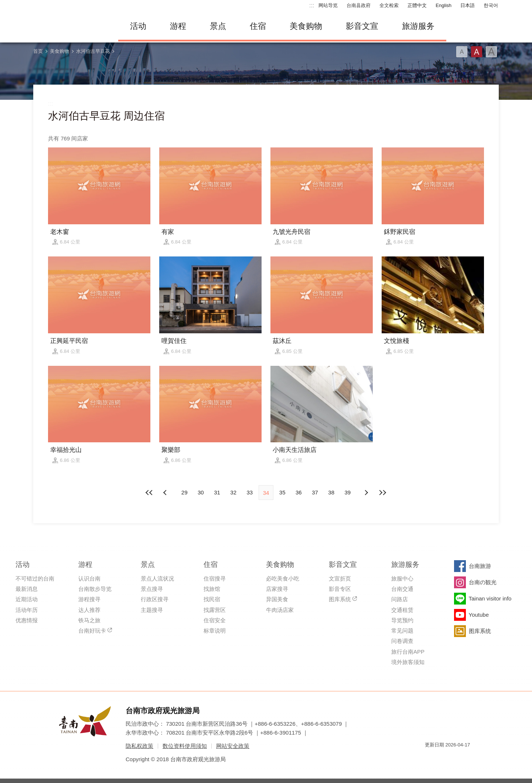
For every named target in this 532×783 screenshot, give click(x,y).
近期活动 (27, 599)
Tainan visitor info (490, 598)
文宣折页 (340, 578)
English (444, 5)
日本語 (468, 5)
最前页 (150, 493)
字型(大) (491, 52)
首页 (38, 51)
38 (331, 492)
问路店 (400, 599)
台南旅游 (480, 566)
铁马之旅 (89, 620)
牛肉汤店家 (280, 610)
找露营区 (215, 610)
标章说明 (215, 631)
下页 (166, 493)
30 (201, 492)
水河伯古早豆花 (93, 51)
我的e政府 (430, 758)
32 (233, 492)
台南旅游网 (70, 26)
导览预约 (402, 620)
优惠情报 (27, 620)
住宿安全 (215, 620)
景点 (218, 26)
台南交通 (402, 589)
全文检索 (389, 5)
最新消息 (27, 589)
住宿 (258, 26)
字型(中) (477, 52)
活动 (138, 26)
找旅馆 (212, 589)
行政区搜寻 (155, 599)
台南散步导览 (95, 589)
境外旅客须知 (408, 662)
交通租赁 (402, 610)
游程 (178, 26)
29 (185, 492)
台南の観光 (483, 582)
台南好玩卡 (92, 631)
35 (282, 492)
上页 (366, 493)
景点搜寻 (152, 589)
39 (348, 492)
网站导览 (328, 5)
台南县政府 (359, 5)
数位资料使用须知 (185, 746)
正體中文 (417, 5)
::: (312, 5)
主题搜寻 (152, 610)
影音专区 (340, 589)
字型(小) (462, 52)
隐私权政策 (139, 746)
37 (315, 492)
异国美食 (277, 599)
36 (299, 492)
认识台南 (89, 578)
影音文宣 (362, 26)
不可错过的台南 (35, 578)
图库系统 (340, 599)
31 (217, 492)
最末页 (382, 493)
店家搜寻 (277, 589)
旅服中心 (402, 578)
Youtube (479, 615)
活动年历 (27, 610)
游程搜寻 (89, 599)
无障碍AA (457, 758)
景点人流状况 (157, 578)
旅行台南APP (408, 652)
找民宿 (212, 599)
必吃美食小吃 (283, 578)
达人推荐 (89, 610)
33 (250, 492)
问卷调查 (402, 641)
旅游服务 (418, 26)
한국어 (491, 5)
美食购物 (306, 26)
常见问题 (402, 631)
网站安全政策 (233, 746)
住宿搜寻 (215, 578)
